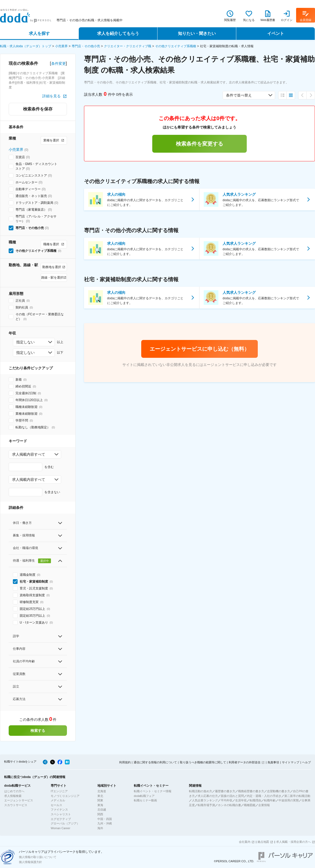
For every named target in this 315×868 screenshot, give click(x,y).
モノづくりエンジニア (65, 796)
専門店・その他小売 (86, 46)
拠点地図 (263, 842)
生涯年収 (241, 800)
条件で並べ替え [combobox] (239, 95)
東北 (100, 796)
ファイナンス (59, 810)
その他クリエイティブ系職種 (176, 46)
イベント (276, 33)
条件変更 (59, 63)
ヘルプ (306, 762)
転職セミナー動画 (145, 800)
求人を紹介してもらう (118, 33)
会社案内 (245, 842)
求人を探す (39, 33)
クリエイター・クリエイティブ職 (128, 46)
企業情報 (264, 805)
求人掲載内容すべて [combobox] (29, 454)
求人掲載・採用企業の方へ (293, 842)
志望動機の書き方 (279, 791)
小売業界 (61, 46)
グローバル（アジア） (65, 823)
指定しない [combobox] (25, 342)
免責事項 (273, 762)
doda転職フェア (144, 796)
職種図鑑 (250, 805)
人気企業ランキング (205, 800)
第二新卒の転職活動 (297, 796)
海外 (100, 828)
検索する (38, 731)
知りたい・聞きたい (197, 33)
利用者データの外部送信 (245, 762)
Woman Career (60, 828)
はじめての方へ (14, 791)
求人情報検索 (13, 796)
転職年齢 (270, 800)
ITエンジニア (59, 791)
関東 (100, 800)
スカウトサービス (16, 805)
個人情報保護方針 (30, 862)
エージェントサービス (19, 800)
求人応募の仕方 (208, 796)
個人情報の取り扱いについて (38, 857)
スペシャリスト (61, 814)
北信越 (102, 810)
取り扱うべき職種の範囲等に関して (203, 762)
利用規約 (125, 762)
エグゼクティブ (61, 819)
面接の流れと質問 (232, 796)
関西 (100, 814)
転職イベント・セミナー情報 (153, 791)
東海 (100, 805)
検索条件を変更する (199, 144)
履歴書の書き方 (225, 791)
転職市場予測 (206, 805)
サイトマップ (291, 762)
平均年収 (227, 800)
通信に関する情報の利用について (155, 762)
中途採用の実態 (289, 800)
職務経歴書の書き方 (251, 791)
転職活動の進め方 (201, 791)
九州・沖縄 (105, 823)
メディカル (58, 800)
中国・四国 (105, 819)
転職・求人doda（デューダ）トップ (26, 46)
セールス (56, 805)
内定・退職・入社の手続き (264, 796)
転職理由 (255, 800)
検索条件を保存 (38, 109)
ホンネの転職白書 (229, 805)
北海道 (102, 791)
